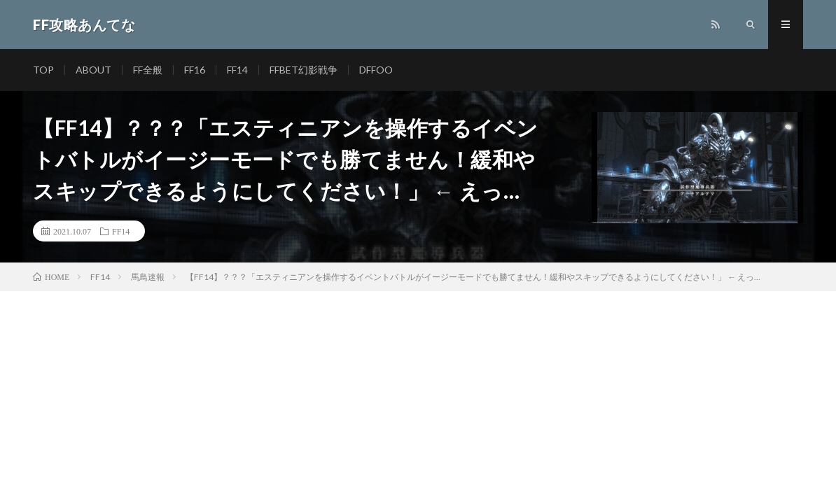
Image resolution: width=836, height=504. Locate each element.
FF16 (195, 70)
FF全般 (148, 70)
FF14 (237, 70)
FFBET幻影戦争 (304, 70)
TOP (43, 70)
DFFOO (376, 70)
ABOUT (93, 70)
